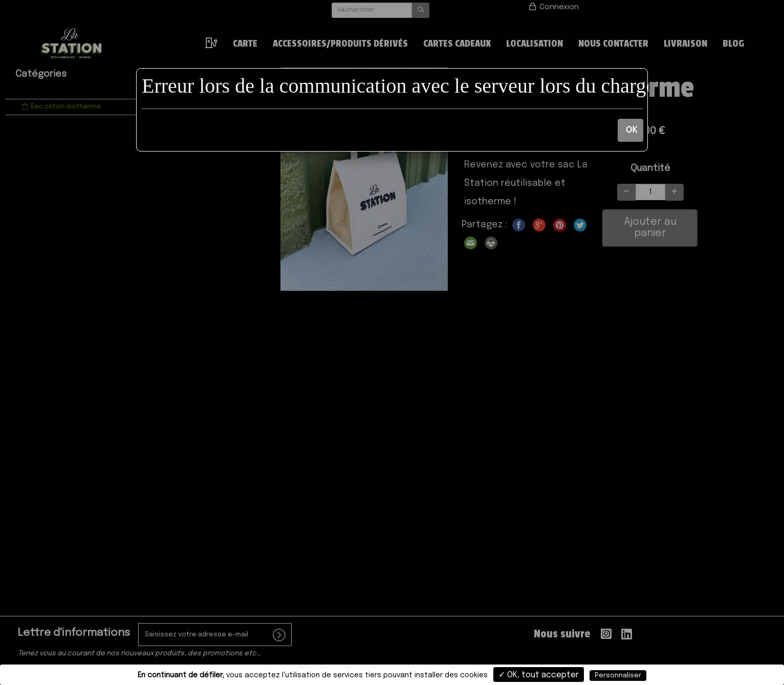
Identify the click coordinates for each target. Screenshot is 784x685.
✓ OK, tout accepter (539, 675)
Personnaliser (618, 676)
